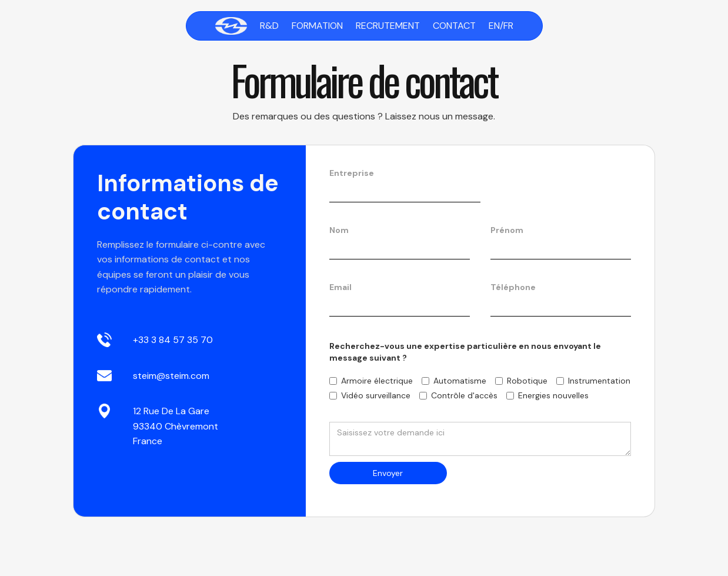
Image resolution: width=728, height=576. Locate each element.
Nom (339, 230)
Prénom (507, 230)
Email (340, 287)
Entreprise (352, 173)
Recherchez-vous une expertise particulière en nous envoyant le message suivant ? (465, 352)
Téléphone (513, 287)
